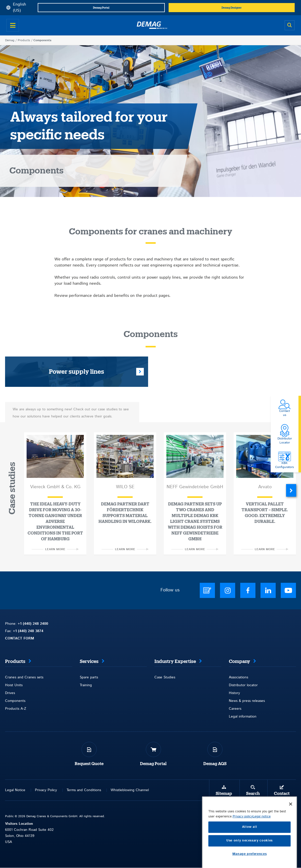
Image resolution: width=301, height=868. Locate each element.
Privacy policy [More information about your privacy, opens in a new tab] (243, 845)
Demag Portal (153, 764)
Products (24, 40)
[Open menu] (13, 25)
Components (15, 701)
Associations (238, 677)
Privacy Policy (46, 790)
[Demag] (152, 25)
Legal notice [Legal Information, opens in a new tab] (262, 845)
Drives (10, 693)
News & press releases (247, 701)
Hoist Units (14, 685)
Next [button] (291, 490)
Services (89, 661)
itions (97, 790)
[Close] (291, 833)
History (234, 693)
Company (239, 661)
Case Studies (165, 677)
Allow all (250, 856)
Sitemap (224, 794)
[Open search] (290, 25)
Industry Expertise (175, 661)
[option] (55, 494)
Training (86, 685)
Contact (282, 794)
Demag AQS (215, 764)
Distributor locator (243, 685)
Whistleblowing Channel (130, 790)
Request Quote (89, 764)
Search (253, 794)
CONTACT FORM (20, 638)
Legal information (243, 717)
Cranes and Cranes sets (24, 677)
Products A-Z (16, 709)
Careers (235, 709)
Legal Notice (15, 790)
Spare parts (89, 677)
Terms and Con (79, 790)
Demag (10, 40)
